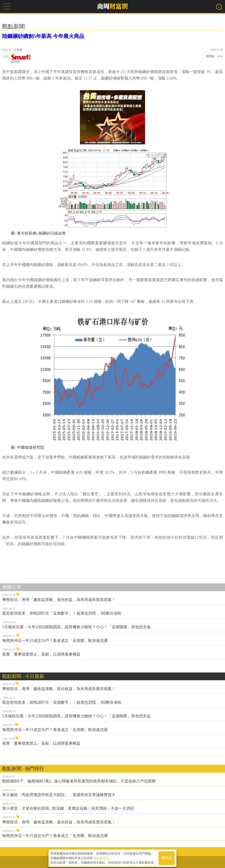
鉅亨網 (21, 59)
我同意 (167, 857)
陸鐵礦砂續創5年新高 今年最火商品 (43, 36)
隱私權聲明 (101, 857)
